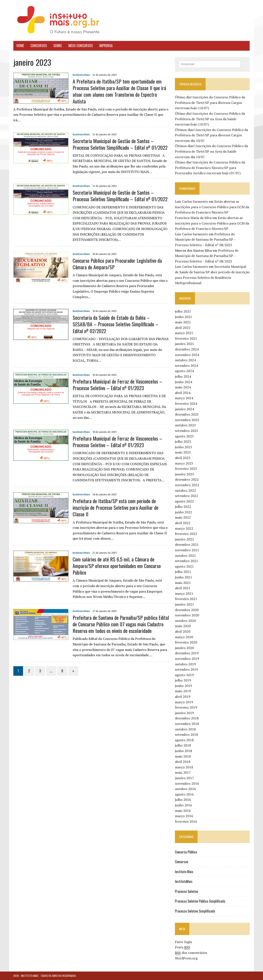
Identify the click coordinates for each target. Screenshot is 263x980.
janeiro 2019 (184, 713)
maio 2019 (183, 691)
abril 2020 (183, 631)
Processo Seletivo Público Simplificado (200, 901)
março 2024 (184, 398)
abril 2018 (183, 762)
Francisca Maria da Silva (193, 218)
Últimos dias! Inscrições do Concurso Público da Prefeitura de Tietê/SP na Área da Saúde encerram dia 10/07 (211, 151)
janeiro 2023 (184, 474)
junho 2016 (183, 805)
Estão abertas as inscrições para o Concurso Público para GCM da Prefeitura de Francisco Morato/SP (212, 207)
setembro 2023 (186, 431)
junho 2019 (183, 686)
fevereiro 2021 (186, 599)
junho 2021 (183, 577)
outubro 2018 (185, 729)
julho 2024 (183, 376)
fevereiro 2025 (186, 338)
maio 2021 (183, 583)
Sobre (57, 46)
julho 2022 (183, 507)
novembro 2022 (187, 485)
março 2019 (184, 702)
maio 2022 (183, 518)
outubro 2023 (185, 425)
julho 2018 (183, 745)
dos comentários (191, 953)
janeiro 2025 (184, 344)
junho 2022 (183, 512)
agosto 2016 (184, 794)
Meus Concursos (80, 46)
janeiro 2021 (184, 604)
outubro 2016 (185, 789)
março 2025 (184, 333)
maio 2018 (183, 756)
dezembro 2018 (187, 718)
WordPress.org (186, 958)
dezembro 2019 (187, 653)
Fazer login (183, 942)
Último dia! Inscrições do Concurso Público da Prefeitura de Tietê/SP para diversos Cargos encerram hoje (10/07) (210, 103)
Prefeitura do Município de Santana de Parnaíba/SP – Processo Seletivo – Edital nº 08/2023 (205, 239)
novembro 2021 (187, 550)
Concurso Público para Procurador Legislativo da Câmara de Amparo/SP (117, 264)
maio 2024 (183, 387)
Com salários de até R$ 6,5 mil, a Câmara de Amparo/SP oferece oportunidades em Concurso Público (116, 566)
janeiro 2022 (184, 539)
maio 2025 (183, 322)
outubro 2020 (185, 621)
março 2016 (184, 816)
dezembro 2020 (187, 610)
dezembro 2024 (187, 349)
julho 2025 (183, 311)
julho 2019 (183, 680)
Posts (183, 947)
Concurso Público (186, 852)
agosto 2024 (184, 371)
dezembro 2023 (187, 414)
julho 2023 (183, 441)
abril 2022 (183, 523)
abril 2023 (183, 458)
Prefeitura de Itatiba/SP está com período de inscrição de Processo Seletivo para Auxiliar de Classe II (115, 507)
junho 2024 (183, 382)
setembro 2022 (186, 496)
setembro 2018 (186, 734)
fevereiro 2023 (186, 469)
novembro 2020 (187, 615)
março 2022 (184, 528)
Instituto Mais (184, 872)
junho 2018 (183, 751)
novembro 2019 (187, 659)
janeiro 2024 (184, 409)
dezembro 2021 (187, 544)
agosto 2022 (184, 501)
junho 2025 (183, 317)
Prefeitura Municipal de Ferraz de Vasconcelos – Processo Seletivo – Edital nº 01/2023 (117, 385)
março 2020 (184, 637)
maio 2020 (183, 626)
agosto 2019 (184, 675)
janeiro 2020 (184, 648)
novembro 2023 (187, 420)
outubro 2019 (185, 664)
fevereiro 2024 (186, 403)
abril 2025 (183, 328)
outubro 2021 (185, 556)
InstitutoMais (81, 75)
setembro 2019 (186, 669)
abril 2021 (183, 588)
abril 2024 (183, 393)
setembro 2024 (186, 366)
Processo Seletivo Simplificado (195, 911)
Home (20, 46)
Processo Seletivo (186, 891)
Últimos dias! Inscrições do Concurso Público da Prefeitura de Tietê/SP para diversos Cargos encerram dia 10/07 (211, 135)
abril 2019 (183, 697)
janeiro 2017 (184, 778)
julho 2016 (183, 800)
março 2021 (184, 593)
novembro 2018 (187, 724)
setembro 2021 (186, 561)
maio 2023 (183, 452)
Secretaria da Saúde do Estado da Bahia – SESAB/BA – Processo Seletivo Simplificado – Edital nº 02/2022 (115, 324)
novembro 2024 (187, 355)
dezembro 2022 (187, 479)
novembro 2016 (187, 783)
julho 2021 (183, 572)
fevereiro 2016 (186, 821)
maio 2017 (183, 772)
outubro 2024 (185, 360)
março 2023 (184, 463)
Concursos (38, 46)
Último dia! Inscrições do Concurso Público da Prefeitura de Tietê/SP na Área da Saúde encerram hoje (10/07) (210, 119)
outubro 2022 (185, 490)
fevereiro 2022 (186, 534)
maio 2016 (183, 811)
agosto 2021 (184, 566)
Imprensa (106, 46)
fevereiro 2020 (186, 642)
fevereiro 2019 (186, 707)
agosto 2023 (184, 436)
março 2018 (184, 767)
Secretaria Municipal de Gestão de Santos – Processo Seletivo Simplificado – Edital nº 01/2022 (120, 144)
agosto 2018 (184, 740)
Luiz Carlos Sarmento (191, 201)
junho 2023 (183, 447)
